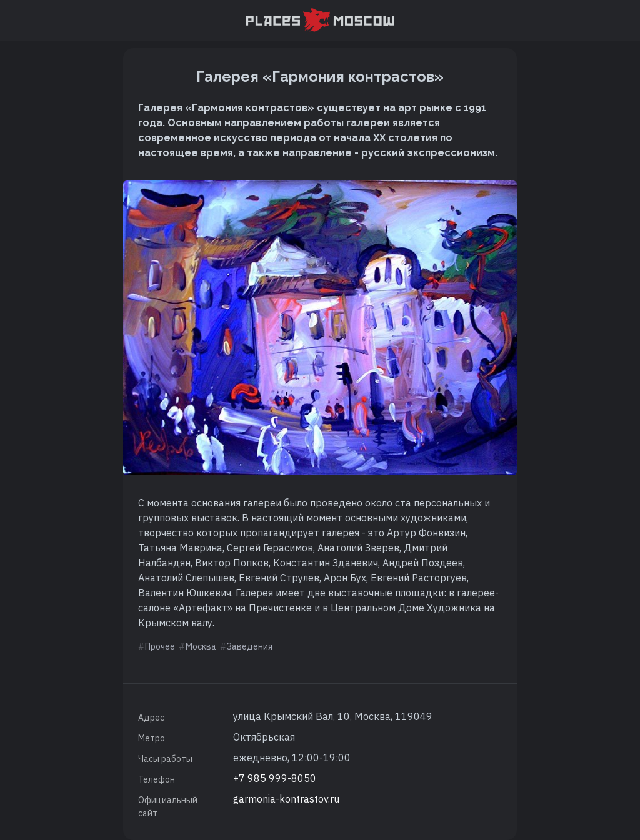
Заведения (250, 646)
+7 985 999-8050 (275, 778)
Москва (201, 646)
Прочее (160, 646)
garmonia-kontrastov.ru (286, 799)
